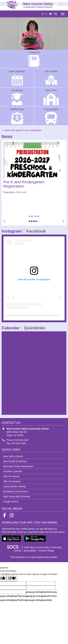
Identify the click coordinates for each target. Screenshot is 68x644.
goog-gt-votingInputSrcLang (41, 592)
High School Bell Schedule (17, 496)
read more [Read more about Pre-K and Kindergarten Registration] (34, 216)
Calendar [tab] (12, 328)
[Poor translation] (12, 579)
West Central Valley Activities (21, 315)
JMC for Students (12, 481)
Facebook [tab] (37, 231)
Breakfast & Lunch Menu (16, 491)
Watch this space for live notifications (22, 130)
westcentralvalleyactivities (52, 315)
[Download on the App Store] (11, 538)
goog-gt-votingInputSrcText (42, 596)
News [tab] (8, 136)
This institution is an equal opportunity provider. (34, 557)
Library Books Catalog (14, 486)
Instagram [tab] (13, 231)
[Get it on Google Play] (35, 538)
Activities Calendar (13, 471)
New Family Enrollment (15, 461)
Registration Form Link (15, 192)
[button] (5, 222)
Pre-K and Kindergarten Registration (24, 184)
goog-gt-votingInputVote (39, 600)
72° (44, 14)
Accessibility (30, 551)
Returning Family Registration (18, 466)
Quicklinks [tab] (36, 328)
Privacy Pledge (46, 551)
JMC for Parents (11, 476)
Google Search (11, 502)
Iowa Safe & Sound (13, 456)
